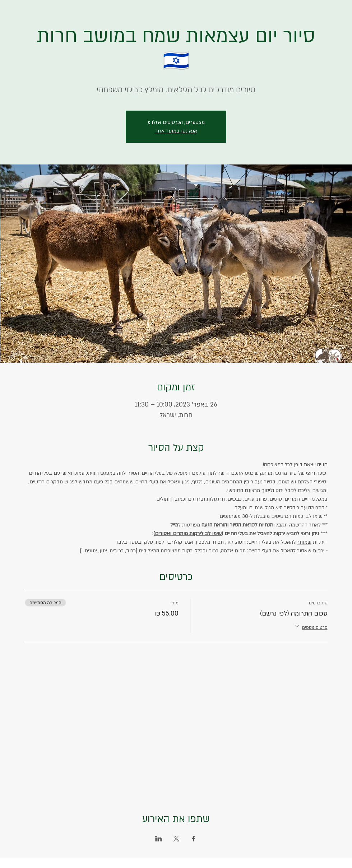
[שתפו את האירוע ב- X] (176, 839)
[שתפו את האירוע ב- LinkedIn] (159, 839)
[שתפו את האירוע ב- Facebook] (194, 839)
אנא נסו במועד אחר (176, 131)
